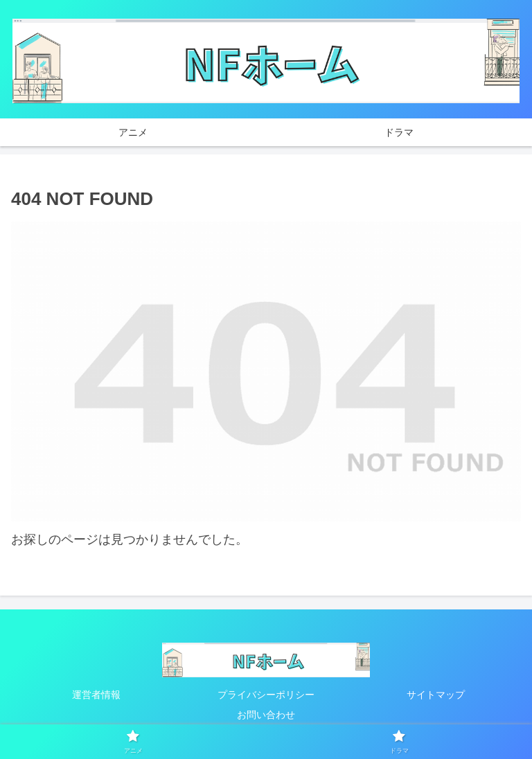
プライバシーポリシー (266, 695)
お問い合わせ (266, 715)
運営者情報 (96, 695)
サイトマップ (436, 695)
